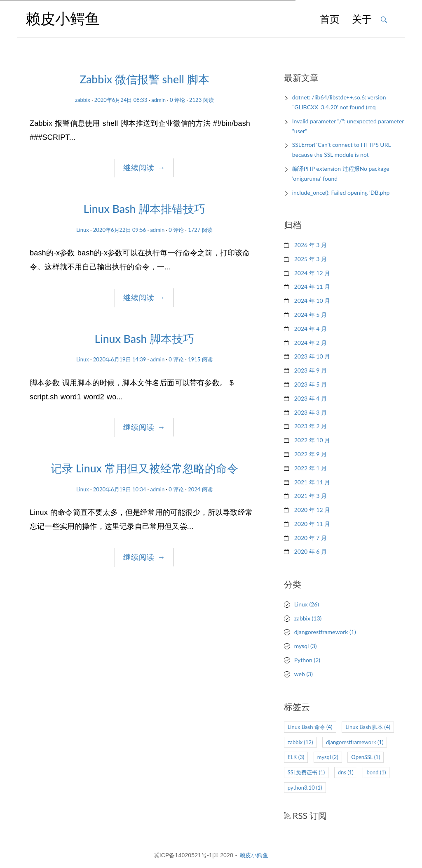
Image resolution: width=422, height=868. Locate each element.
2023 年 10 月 (312, 356)
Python (307, 660)
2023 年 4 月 (311, 398)
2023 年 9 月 (311, 370)
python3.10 (305, 788)
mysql (306, 646)
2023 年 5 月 (311, 384)
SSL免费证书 (306, 772)
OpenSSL (366, 757)
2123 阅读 (202, 100)
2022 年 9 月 (311, 454)
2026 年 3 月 (311, 245)
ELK (296, 757)
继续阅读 (144, 168)
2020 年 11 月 (312, 524)
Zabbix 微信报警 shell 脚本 (144, 79)
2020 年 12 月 (312, 510)
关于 (362, 20)
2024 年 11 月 (312, 287)
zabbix (83, 100)
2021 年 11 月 (312, 482)
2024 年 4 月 (311, 329)
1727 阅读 (200, 230)
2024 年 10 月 (312, 301)
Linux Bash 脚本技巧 (145, 339)
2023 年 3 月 (311, 412)
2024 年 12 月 (312, 273)
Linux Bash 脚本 (368, 727)
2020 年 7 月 (311, 538)
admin (158, 100)
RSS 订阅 (306, 815)
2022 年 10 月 (312, 440)
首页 (330, 20)
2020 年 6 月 (311, 551)
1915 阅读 (200, 359)
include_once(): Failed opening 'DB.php (341, 192)
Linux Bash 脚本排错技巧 (145, 209)
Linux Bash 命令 (310, 727)
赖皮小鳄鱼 (254, 855)
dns (346, 772)
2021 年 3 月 (311, 496)
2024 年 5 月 (311, 315)
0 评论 (177, 100)
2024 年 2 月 (311, 343)
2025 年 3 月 (311, 259)
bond (376, 772)
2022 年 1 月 (311, 468)
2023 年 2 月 (311, 426)
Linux (83, 230)
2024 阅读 (200, 489)
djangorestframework (325, 632)
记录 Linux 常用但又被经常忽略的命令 (144, 468)
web (304, 674)
